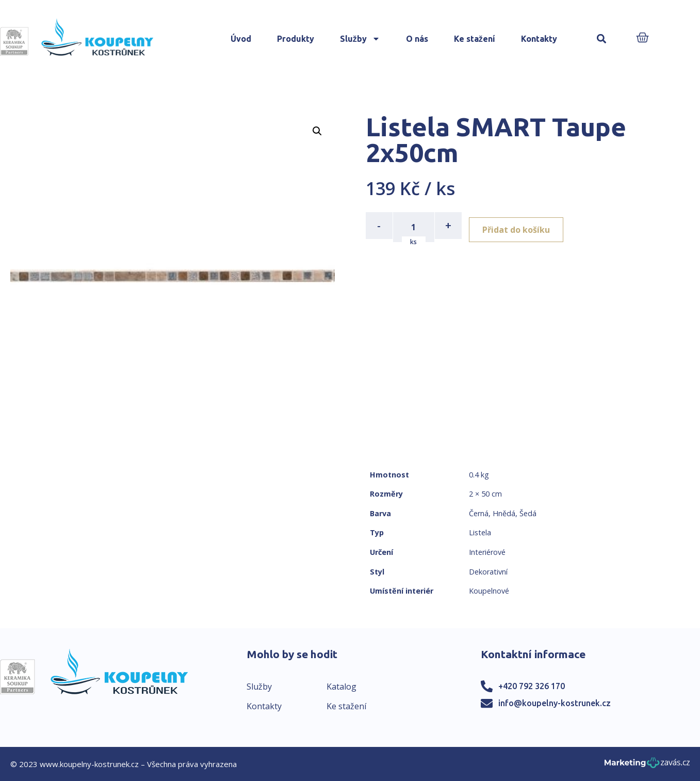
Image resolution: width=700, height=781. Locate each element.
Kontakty (539, 39)
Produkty (296, 39)
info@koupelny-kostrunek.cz (555, 703)
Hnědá (504, 513)
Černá (479, 513)
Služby (360, 39)
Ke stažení (475, 39)
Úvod (241, 39)
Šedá (528, 513)
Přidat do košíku (521, 226)
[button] (602, 39)
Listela (480, 532)
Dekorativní (488, 572)
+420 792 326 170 (532, 686)
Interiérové (487, 552)
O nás (417, 39)
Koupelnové (489, 591)
